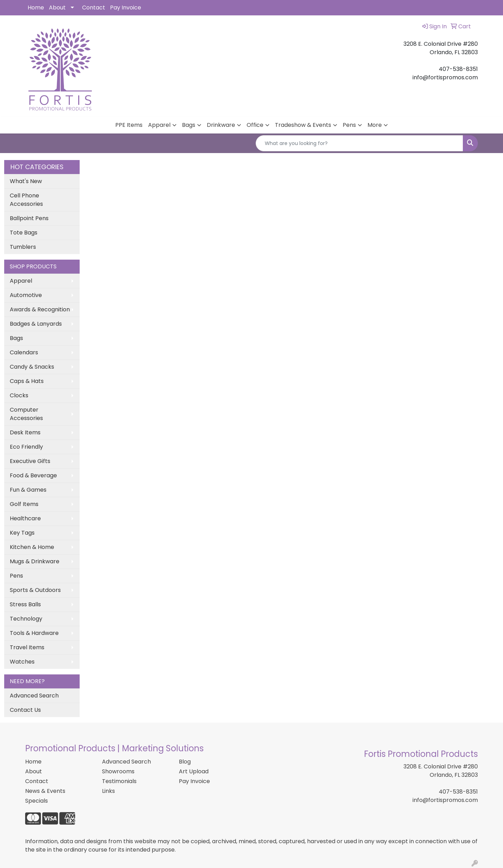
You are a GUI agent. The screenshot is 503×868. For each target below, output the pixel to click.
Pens (349, 125)
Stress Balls (25, 604)
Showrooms (118, 771)
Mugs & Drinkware (35, 561)
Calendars (24, 352)
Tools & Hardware (34, 633)
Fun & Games (28, 490)
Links (108, 791)
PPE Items (129, 125)
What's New (26, 181)
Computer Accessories (26, 414)
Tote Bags (24, 233)
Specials (37, 801)
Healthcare (25, 518)
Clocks (19, 395)
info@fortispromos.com (445, 800)
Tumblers (23, 247)
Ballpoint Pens (29, 218)
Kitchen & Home (32, 547)
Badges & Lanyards (36, 324)
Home (36, 8)
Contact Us (25, 710)
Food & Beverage (33, 475)
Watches (22, 662)
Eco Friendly (26, 447)
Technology (26, 619)
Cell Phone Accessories (26, 200)
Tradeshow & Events (303, 125)
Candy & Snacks (32, 367)
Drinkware (221, 125)
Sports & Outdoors (35, 590)
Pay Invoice (126, 8)
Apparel (159, 125)
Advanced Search (34, 696)
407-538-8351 (458, 792)
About (57, 8)
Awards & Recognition (40, 309)
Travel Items (27, 647)
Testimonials (119, 781)
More (375, 125)
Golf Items (24, 504)
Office (255, 125)
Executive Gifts (30, 461)
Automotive (26, 295)
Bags (189, 125)
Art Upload (194, 771)
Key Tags (22, 533)
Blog (185, 762)
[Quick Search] (359, 143)
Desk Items (25, 432)
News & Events (45, 791)
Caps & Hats (27, 381)
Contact (94, 8)
